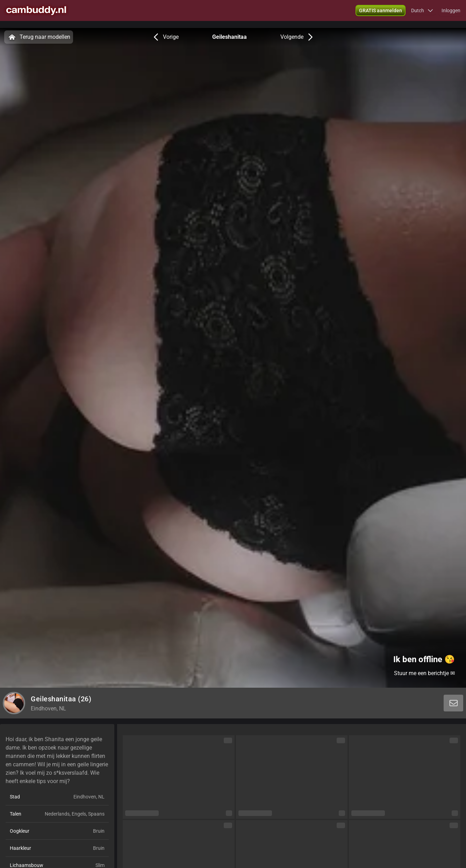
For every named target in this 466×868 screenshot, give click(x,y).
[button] (422, 14)
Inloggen (451, 14)
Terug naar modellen (39, 37)
